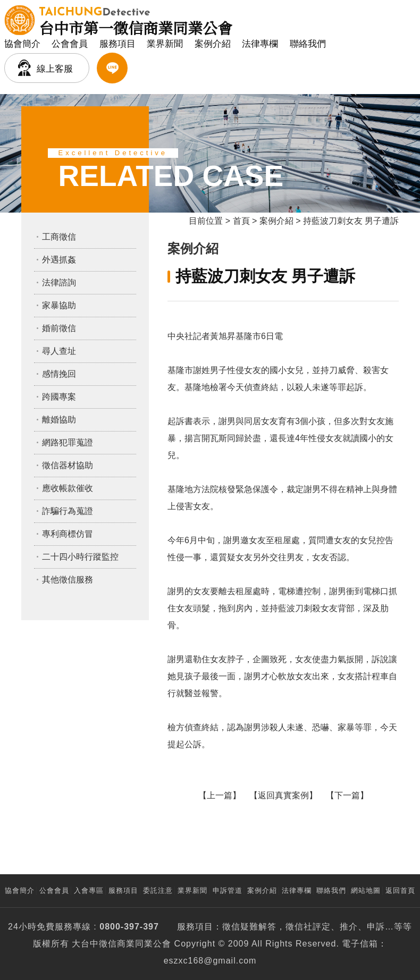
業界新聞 (165, 44)
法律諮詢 (59, 282)
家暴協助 (59, 305)
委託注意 (158, 890)
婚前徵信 (59, 328)
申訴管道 (228, 890)
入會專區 (89, 890)
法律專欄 (260, 44)
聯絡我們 (308, 44)
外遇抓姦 (59, 260)
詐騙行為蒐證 (68, 511)
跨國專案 (59, 397)
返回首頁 (400, 890)
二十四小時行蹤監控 (80, 557)
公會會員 (70, 44)
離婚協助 (59, 420)
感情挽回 (59, 374)
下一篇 (347, 795)
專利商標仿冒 (68, 534)
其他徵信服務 (68, 580)
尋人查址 (59, 351)
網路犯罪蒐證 (68, 442)
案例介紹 (213, 44)
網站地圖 (366, 890)
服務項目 (117, 44)
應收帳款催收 (68, 488)
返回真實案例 (283, 795)
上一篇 (220, 795)
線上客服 (55, 69)
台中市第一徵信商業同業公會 (136, 20)
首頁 (241, 221)
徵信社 (299, 927)
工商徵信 (59, 237)
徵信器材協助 (68, 465)
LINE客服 (112, 68)
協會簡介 (22, 44)
